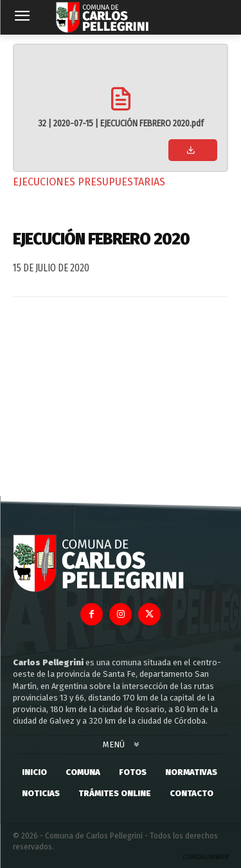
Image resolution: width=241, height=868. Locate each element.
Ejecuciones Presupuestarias (89, 182)
